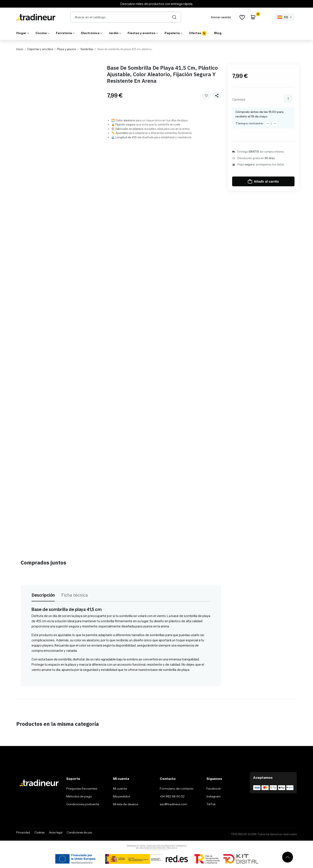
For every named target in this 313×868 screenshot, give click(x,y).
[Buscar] (174, 17)
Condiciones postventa (83, 804)
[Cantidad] (288, 99)
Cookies (39, 832)
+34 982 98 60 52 (172, 796)
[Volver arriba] (288, 857)
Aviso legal (56, 832)
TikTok (211, 804)
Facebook (214, 789)
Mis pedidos (122, 796)
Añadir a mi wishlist (206, 96)
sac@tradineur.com (173, 804)
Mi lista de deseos (126, 804)
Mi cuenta (120, 789)
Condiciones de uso (79, 832)
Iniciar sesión (221, 17)
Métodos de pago (79, 796)
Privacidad (23, 832)
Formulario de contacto (177, 789)
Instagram (214, 796)
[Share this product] (217, 96)
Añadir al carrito (263, 181)
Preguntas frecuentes (82, 789)
